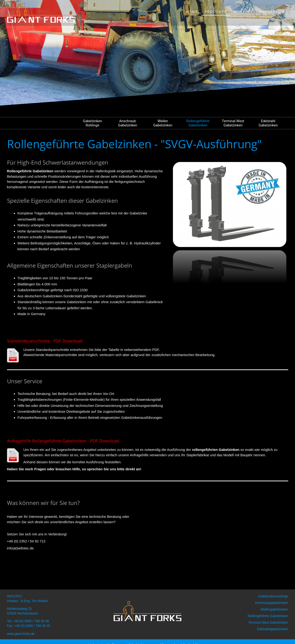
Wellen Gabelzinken (163, 123)
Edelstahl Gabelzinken (268, 123)
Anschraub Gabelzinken (128, 123)
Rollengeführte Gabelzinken (198, 123)
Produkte (216, 12)
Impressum (272, 12)
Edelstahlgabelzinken (273, 629)
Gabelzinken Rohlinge (92, 123)
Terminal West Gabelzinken (233, 123)
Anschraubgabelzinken (272, 603)
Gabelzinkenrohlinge (273, 596)
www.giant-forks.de (21, 634)
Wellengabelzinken (274, 609)
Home (192, 12)
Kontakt (244, 12)
